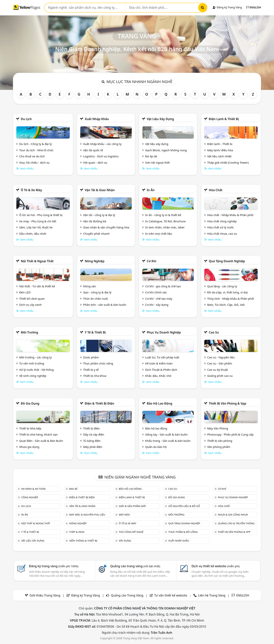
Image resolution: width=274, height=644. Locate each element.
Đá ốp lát (151, 156)
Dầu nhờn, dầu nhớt (33, 234)
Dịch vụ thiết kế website (215, 566)
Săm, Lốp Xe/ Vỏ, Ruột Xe (36, 227)
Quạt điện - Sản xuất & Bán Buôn (41, 441)
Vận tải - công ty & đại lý (99, 215)
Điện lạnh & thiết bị (224, 119)
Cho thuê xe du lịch (32, 156)
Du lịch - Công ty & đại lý (35, 144)
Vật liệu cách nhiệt (219, 156)
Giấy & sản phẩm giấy (132, 506)
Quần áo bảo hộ (156, 447)
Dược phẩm (91, 357)
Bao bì (73, 489)
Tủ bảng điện (92, 441)
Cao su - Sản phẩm (220, 363)
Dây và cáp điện (94, 434)
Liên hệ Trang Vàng (212, 595)
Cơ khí (151, 261)
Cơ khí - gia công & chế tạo (163, 286)
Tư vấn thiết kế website (171, 595)
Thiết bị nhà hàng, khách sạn (38, 434)
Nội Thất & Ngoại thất (37, 261)
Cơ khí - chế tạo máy (159, 299)
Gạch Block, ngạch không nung (166, 150)
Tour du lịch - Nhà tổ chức (36, 150)
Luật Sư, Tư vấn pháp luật (162, 357)
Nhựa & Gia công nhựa (233, 515)
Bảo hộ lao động (159, 403)
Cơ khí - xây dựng (157, 305)
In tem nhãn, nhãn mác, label (165, 227)
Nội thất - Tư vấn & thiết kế (37, 286)
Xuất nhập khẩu (97, 119)
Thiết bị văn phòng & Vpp (227, 403)
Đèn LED (25, 292)
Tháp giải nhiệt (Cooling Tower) (228, 162)
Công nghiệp (30, 497)
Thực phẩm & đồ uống (183, 532)
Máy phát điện (93, 447)
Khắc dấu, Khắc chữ (158, 376)
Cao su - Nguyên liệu (221, 357)
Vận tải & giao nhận (100, 190)
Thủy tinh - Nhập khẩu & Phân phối (231, 299)
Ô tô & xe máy (31, 190)
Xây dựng (125, 541)
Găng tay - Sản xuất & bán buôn (166, 434)
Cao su (214, 332)
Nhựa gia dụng (29, 447)
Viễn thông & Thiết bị (83, 541)
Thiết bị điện (91, 428)
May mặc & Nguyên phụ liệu (87, 515)
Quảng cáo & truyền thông (236, 523)
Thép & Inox (77, 532)
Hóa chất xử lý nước (221, 227)
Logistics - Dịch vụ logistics (101, 156)
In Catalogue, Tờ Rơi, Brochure (165, 221)
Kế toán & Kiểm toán (159, 363)
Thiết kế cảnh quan (32, 299)
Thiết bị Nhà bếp (30, 428)
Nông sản (90, 286)
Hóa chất (216, 190)
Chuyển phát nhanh (96, 234)
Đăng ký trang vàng (54, 566)
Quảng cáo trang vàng (135, 566)
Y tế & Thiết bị (95, 332)
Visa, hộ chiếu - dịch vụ (34, 162)
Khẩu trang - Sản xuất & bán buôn (168, 441)
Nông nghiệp (95, 261)
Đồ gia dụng (30, 403)
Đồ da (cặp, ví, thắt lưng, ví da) (227, 292)
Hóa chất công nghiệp (222, 221)
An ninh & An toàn (33, 489)
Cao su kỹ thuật (218, 370)
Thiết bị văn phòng (220, 441)
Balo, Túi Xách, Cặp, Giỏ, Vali (226, 305)
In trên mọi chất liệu (159, 234)
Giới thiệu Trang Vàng (45, 595)
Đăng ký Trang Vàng (227, 7)
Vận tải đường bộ (95, 221)
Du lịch (26, 119)
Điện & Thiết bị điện (99, 403)
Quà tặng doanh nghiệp (227, 261)
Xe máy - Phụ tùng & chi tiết (38, 221)
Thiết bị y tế (91, 370)
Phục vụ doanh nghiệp (164, 332)
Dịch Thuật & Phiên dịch (161, 370)
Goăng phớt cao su (220, 376)
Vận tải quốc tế (93, 150)
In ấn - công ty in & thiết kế (163, 215)
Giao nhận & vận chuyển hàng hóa (106, 227)
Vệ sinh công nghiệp (33, 376)
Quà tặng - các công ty (222, 286)
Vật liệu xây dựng (160, 119)
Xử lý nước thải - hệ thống (36, 370)
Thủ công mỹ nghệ (131, 532)
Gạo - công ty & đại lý (97, 292)
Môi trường (29, 332)
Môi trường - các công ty (35, 357)
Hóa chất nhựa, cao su (222, 234)
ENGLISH (254, 7)
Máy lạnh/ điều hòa (220, 150)
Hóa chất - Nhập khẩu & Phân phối (230, 215)
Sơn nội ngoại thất (157, 162)
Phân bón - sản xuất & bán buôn (105, 305)
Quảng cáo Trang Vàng (127, 595)
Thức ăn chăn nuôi (96, 299)
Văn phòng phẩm (219, 447)
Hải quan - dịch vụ (95, 162)
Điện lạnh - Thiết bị (220, 144)
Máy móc (124, 515)
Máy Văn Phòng (218, 428)
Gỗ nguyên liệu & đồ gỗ (184, 506)
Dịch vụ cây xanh (30, 305)
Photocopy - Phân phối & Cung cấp (230, 434)
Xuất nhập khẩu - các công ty (102, 144)
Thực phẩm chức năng (98, 363)
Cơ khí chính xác (156, 292)
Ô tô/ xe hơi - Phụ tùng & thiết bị (41, 215)
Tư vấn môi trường (32, 363)
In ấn (151, 190)
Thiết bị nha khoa (95, 376)
